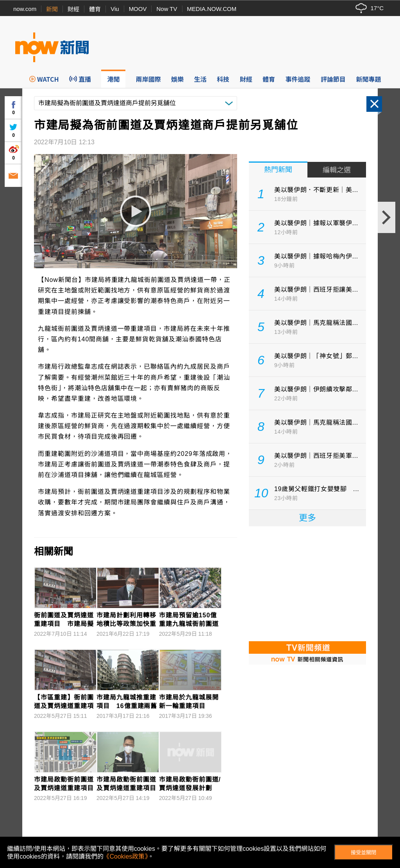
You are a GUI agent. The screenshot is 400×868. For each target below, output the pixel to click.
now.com (25, 9)
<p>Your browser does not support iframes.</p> (307, 583)
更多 (307, 518)
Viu (115, 9)
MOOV (138, 9)
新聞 (52, 9)
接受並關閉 (363, 853)
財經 (73, 9)
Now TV (167, 9)
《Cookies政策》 (126, 856)
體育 (95, 9)
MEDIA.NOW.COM (212, 9)
